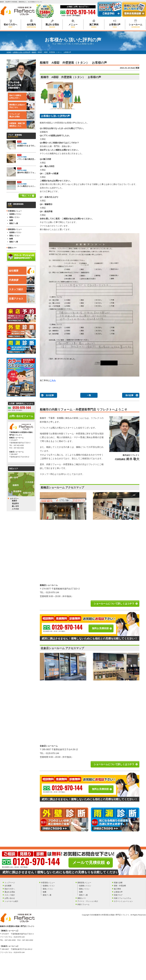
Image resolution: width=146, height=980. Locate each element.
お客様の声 (115, 26)
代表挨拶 (22, 280)
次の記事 (50, 395)
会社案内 (31, 26)
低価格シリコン (15, 214)
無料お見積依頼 (100, 628)
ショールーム (136, 26)
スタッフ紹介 (22, 289)
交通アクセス (22, 299)
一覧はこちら (26, 196)
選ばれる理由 (52, 26)
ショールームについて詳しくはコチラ (114, 604)
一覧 (89, 395)
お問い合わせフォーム (21, 416)
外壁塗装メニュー (48, 883)
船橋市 (15, 501)
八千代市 (15, 509)
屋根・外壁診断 (120, 886)
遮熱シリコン (14, 217)
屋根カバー (12, 248)
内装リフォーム (83, 904)
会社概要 (22, 271)
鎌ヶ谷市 (15, 506)
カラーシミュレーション (123, 901)
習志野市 (15, 504)
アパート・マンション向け (88, 901)
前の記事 (129, 395)
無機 (11, 220)
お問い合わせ (10, 898)
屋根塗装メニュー (84, 883)
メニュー (73, 26)
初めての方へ (10, 26)
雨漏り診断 (118, 883)
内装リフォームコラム (123, 898)
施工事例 (94, 26)
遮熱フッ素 (14, 223)
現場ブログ (118, 895)
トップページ (10, 883)
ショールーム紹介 (11, 901)
